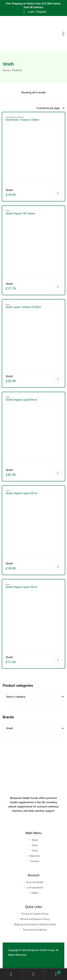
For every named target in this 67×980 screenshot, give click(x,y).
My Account (11, 974)
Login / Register (37, 12)
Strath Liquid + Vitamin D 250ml (23, 307)
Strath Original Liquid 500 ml (21, 400)
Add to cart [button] (58, 193)
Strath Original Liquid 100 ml (21, 587)
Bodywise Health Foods (41, 950)
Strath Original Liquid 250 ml (21, 493)
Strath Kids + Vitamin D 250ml (22, 120)
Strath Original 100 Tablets (20, 214)
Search (33, 974)
